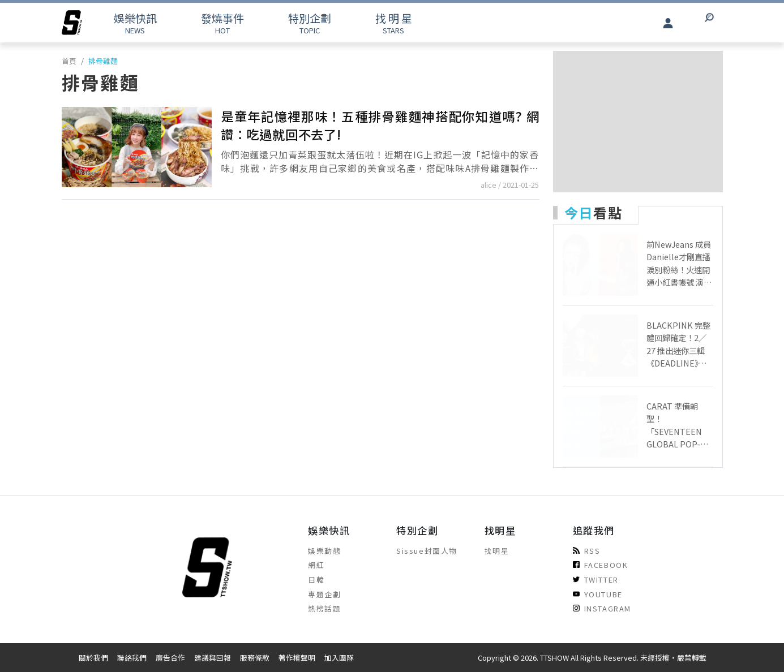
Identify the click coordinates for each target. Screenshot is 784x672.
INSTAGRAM (602, 608)
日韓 (316, 580)
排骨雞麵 (103, 61)
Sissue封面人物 (427, 551)
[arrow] (72, 23)
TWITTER (596, 580)
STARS (394, 23)
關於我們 (93, 658)
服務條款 (255, 658)
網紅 (316, 565)
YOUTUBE (598, 594)
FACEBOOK (601, 565)
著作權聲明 (297, 658)
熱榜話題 (324, 608)
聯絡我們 (132, 658)
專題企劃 (324, 594)
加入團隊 (339, 658)
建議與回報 (213, 658)
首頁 (69, 61)
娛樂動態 (324, 551)
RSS (587, 551)
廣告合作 (170, 658)
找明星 (497, 551)
